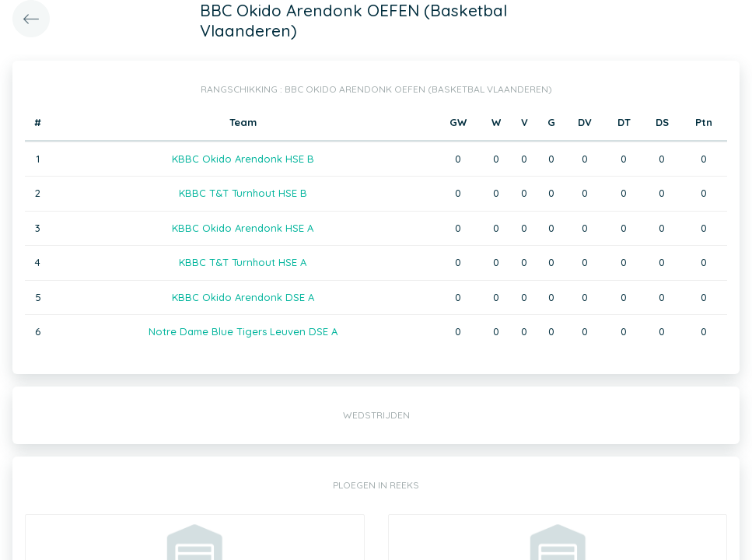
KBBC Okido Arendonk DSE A (243, 297)
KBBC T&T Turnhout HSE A (243, 262)
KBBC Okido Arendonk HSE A (243, 228)
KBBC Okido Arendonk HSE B (243, 159)
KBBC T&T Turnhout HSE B (243, 193)
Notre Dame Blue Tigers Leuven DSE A (243, 331)
